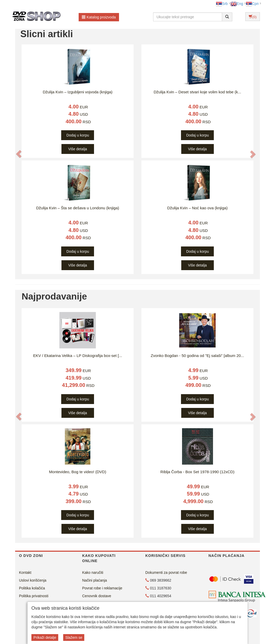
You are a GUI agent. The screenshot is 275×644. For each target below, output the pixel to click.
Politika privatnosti (34, 596)
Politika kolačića (32, 588)
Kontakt (25, 573)
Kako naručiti (93, 573)
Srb (222, 4)
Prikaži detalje (45, 638)
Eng (237, 4)
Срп (252, 4)
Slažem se (74, 638)
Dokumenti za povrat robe (166, 573)
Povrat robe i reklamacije (102, 588)
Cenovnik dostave (97, 596)
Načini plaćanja (95, 580)
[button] (19, 154)
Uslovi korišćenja (33, 580)
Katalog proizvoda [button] (99, 17)
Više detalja (78, 149)
